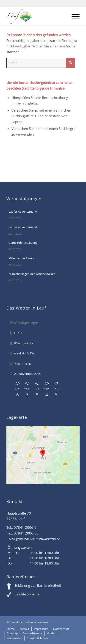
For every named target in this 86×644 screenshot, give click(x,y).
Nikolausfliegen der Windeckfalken (32, 274)
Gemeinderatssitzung (23, 243)
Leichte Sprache (27, 594)
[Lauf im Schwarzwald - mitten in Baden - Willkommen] (36, 16)
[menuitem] (73, 16)
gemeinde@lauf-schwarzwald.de (38, 539)
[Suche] (41, 63)
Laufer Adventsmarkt (23, 211)
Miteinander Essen (21, 258)
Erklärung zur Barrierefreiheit (38, 585)
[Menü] (73, 16)
